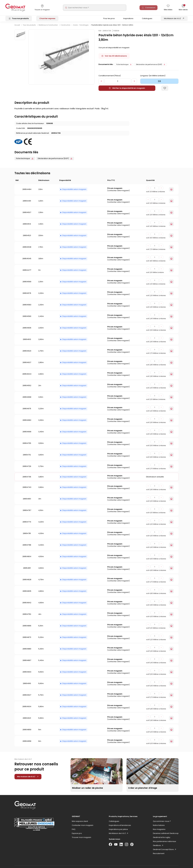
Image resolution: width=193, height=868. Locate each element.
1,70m (41, 249)
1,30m (41, 215)
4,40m (41, 547)
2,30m (41, 307)
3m (40, 501)
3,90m (41, 489)
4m (40, 616)
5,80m (41, 709)
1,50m (41, 238)
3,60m (41, 457)
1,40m (41, 226)
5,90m (41, 720)
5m (40, 732)
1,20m (41, 203)
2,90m (41, 376)
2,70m (41, 353)
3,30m (41, 422)
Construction (66, 27)
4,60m (41, 570)
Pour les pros (109, 19)
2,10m (41, 284)
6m (40, 743)
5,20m (41, 640)
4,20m (41, 524)
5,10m (41, 628)
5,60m (41, 686)
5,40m (41, 663)
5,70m (41, 697)
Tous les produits (29, 27)
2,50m (41, 330)
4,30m (41, 536)
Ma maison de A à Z (28, 779)
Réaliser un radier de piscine (88, 790)
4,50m (41, 559)
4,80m (41, 593)
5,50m (41, 674)
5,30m (41, 651)
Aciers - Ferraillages (81, 27)
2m (40, 388)
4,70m (41, 582)
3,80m (41, 479)
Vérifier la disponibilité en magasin (127, 90)
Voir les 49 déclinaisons (114, 58)
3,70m (41, 469)
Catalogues (147, 19)
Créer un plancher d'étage (143, 790)
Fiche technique (124, 67)
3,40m (41, 434)
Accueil (17, 27)
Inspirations (128, 19)
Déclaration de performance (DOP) (151, 67)
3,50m (41, 445)
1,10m (40, 192)
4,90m (41, 605)
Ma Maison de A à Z (172, 19)
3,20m (41, 411)
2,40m (41, 319)
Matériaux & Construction (48, 27)
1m (39, 272)
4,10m (41, 513)
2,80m (41, 365)
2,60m (41, 342)
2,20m (41, 295)
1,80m (41, 261)
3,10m (41, 399)
